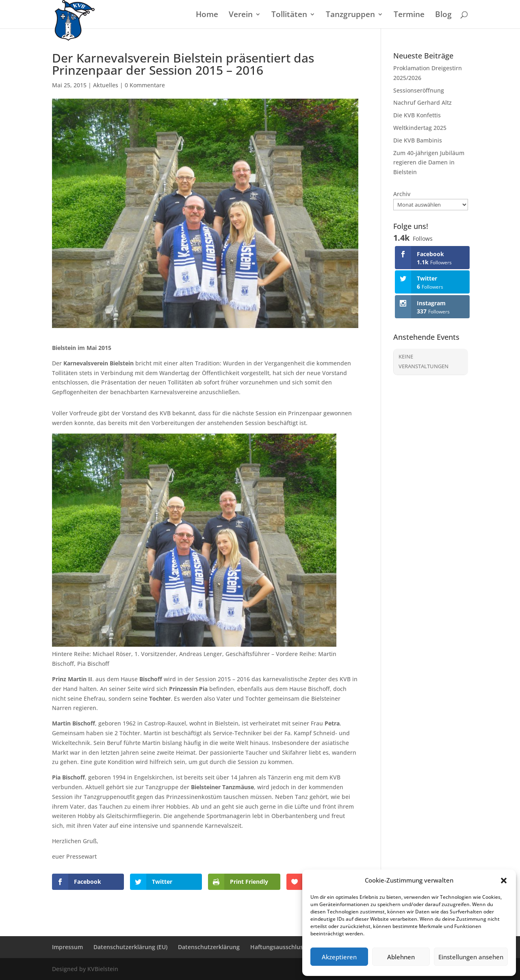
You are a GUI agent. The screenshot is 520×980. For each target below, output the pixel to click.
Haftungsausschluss (278, 947)
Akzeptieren (339, 957)
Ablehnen (401, 957)
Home (207, 15)
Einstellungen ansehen (471, 957)
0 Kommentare (145, 85)
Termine (409, 15)
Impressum (67, 947)
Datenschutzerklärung (209, 947)
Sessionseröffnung (419, 90)
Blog (443, 15)
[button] (504, 881)
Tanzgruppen (350, 15)
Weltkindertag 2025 (420, 128)
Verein (241, 15)
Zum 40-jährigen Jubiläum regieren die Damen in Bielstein (429, 163)
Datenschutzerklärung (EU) (130, 947)
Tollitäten (289, 15)
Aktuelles (106, 85)
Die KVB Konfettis (417, 115)
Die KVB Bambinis (418, 140)
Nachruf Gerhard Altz (422, 103)
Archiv (402, 194)
